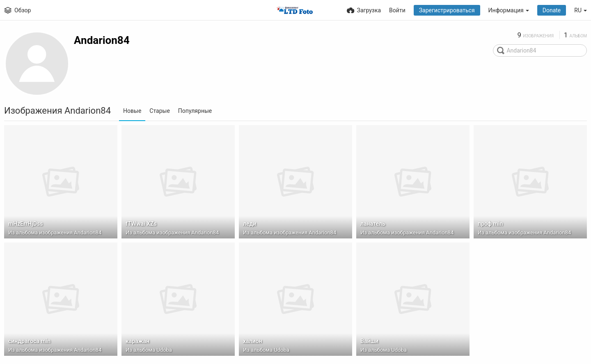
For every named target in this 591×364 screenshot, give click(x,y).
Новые (132, 111)
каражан (137, 341)
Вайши (369, 341)
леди (250, 224)
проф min (490, 224)
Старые (160, 111)
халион (253, 341)
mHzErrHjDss (25, 224)
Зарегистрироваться (447, 10)
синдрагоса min (29, 341)
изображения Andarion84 (70, 232)
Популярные (195, 111)
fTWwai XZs (141, 224)
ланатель (373, 224)
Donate (552, 10)
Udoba (164, 350)
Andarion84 (102, 40)
